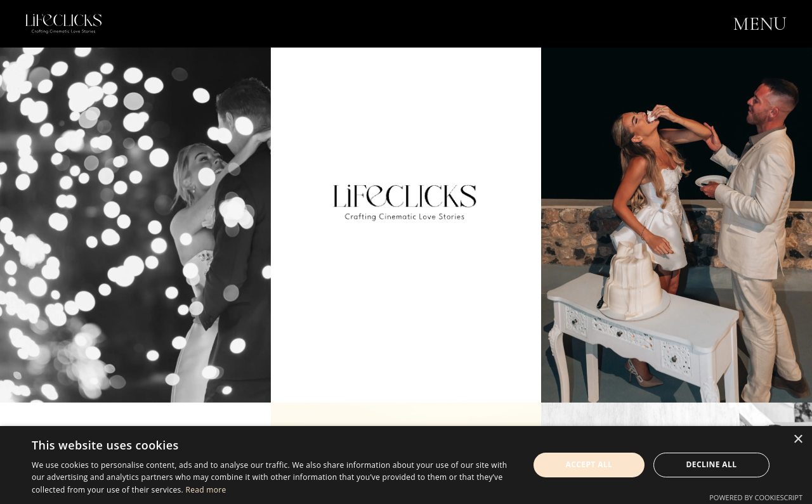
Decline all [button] (712, 464)
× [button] (798, 440)
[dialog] (406, 465)
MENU (760, 24)
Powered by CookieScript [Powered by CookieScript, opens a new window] (756, 497)
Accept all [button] (589, 464)
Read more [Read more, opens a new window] (206, 490)
